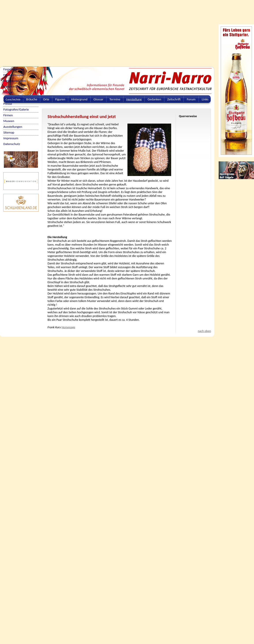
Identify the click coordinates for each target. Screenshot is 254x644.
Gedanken (154, 99)
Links (205, 99)
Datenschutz (12, 144)
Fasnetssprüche (14, 69)
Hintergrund (79, 99)
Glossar (98, 99)
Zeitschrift (174, 99)
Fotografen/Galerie (16, 109)
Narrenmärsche (14, 86)
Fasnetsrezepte (13, 75)
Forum (191, 99)
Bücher (8, 92)
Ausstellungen (13, 127)
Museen (9, 121)
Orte (46, 99)
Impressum (11, 138)
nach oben (204, 331)
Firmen (8, 115)
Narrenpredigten (14, 81)
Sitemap (9, 132)
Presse (8, 104)
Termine (115, 99)
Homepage (68, 327)
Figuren (60, 99)
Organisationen (14, 98)
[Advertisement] (56, 31)
